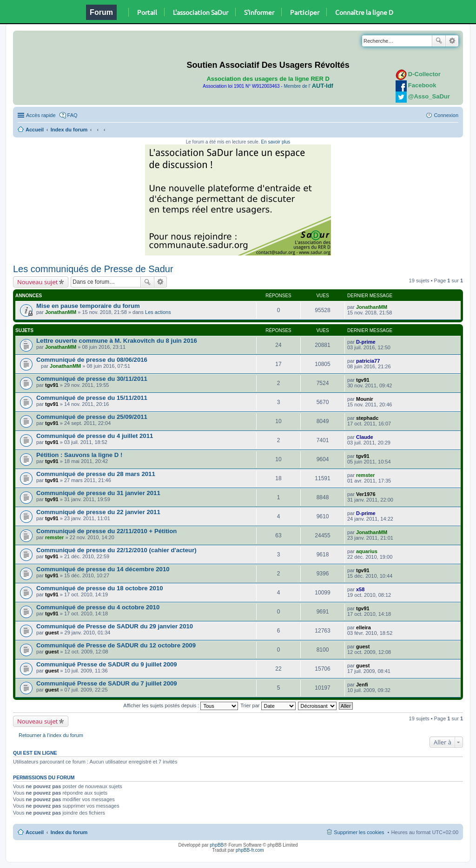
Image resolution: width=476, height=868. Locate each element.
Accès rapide (41, 115)
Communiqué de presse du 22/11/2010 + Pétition (106, 531)
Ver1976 (366, 494)
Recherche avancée (452, 41)
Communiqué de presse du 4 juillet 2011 (95, 436)
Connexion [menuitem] (446, 115)
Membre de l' (308, 86)
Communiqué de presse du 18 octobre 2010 (100, 588)
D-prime (366, 342)
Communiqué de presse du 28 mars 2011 (96, 474)
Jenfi (362, 685)
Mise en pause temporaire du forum (88, 306)
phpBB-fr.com (250, 850)
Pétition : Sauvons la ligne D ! (79, 455)
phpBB (217, 845)
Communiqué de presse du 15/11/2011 (92, 398)
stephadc (367, 418)
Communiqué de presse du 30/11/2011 (92, 379)
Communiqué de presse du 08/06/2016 (92, 360)
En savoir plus (275, 142)
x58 (360, 589)
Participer (305, 12)
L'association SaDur (201, 12)
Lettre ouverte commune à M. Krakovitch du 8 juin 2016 (117, 341)
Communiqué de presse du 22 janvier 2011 (98, 512)
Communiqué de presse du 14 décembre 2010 (103, 569)
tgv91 (52, 385)
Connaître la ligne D (364, 12)
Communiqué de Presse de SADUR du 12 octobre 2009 (116, 645)
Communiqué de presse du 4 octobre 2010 (98, 607)
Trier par (268, 705)
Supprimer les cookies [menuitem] (359, 832)
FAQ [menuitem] (73, 115)
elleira (364, 627)
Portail (147, 12)
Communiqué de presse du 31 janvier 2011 (98, 493)
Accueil (35, 130)
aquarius (367, 551)
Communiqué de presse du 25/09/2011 (92, 417)
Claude (365, 437)
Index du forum (69, 130)
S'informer (259, 12)
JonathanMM (61, 312)
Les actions (158, 312)
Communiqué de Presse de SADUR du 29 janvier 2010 (115, 626)
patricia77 (368, 361)
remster (365, 475)
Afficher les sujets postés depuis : (181, 705)
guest (52, 633)
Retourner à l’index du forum (51, 735)
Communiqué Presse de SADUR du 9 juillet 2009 (107, 664)
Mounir (365, 399)
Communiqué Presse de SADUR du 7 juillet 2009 (107, 683)
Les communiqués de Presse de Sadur (93, 269)
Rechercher (439, 41)
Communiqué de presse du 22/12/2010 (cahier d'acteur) (116, 550)
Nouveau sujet (37, 282)
